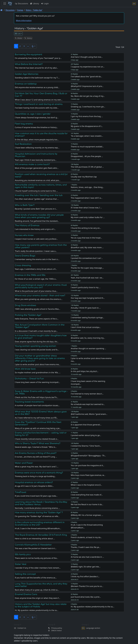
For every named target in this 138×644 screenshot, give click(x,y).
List (18, 34)
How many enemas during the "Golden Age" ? (39, 513)
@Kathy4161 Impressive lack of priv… (87, 86)
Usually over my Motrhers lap (84, 177)
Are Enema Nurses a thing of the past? (36, 453)
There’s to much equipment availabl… (87, 147)
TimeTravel (20, 492)
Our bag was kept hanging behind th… (88, 298)
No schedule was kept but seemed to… (88, 404)
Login (45, 4)
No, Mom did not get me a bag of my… (88, 96)
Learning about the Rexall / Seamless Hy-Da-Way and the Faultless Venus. (41, 503)
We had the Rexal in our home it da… (87, 504)
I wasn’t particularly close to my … (86, 287)
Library (34, 4)
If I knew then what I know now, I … (86, 208)
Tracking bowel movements (29, 402)
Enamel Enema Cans (26, 594)
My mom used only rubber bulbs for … (88, 217)
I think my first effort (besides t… (85, 577)
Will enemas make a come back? (32, 164)
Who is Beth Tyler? (25, 205)
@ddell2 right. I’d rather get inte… (86, 567)
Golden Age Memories (27, 74)
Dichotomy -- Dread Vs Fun (29, 379)
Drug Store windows (25, 305)
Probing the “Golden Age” (28, 315)
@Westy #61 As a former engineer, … (87, 515)
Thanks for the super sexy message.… (87, 268)
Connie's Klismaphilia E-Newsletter (33, 545)
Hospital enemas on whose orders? (34, 482)
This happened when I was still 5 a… (87, 198)
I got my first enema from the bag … (87, 116)
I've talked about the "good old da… (86, 77)
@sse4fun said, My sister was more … (87, 247)
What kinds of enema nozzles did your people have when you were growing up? (39, 216)
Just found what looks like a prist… (86, 597)
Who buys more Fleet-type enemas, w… (88, 475)
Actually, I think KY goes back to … (86, 308)
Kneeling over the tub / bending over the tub (39, 195)
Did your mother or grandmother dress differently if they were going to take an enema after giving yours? (40, 358)
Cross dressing (23, 265)
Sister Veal (21, 564)
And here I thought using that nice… (87, 57)
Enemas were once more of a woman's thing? (39, 473)
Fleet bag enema (24, 124)
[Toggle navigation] (5, 4)
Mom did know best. (25, 369)
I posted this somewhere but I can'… (87, 258)
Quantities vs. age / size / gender (33, 114)
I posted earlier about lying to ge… (86, 435)
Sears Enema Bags (25, 256)
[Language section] (134, 4)
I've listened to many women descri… (87, 394)
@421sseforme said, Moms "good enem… (89, 414)
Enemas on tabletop (26, 84)
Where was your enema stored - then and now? (40, 296)
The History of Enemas (27, 225)
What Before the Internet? (29, 64)
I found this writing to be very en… (86, 228)
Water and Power (24, 463)
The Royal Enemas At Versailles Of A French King (41, 535)
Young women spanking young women (35, 346)
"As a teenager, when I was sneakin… (87, 136)
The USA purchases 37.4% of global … (87, 167)
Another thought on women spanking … (88, 348)
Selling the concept (25, 574)
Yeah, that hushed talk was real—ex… (87, 278)
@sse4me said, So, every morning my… (88, 338)
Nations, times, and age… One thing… (87, 187)
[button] (33, 46)
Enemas (20, 10)
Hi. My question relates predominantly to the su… (93, 607)
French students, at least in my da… (86, 537)
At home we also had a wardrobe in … (87, 557)
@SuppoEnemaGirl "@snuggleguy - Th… (88, 456)
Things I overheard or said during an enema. (39, 104)
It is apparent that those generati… (86, 425)
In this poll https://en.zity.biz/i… (85, 371)
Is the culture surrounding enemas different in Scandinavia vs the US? (40, 524)
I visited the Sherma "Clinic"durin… (86, 446)
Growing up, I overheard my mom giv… (88, 107)
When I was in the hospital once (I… (86, 485)
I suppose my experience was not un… (88, 67)
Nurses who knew (24, 235)
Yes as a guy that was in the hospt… (86, 238)
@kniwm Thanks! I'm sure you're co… (87, 586)
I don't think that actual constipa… (86, 327)
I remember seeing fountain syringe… (87, 318)
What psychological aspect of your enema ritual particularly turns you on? (41, 286)
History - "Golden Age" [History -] (34, 10)
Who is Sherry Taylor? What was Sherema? (38, 443)
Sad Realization (23, 144)
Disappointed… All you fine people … (87, 156)
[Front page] (1, 10)
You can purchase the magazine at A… (88, 465)
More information (24, 21)
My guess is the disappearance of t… (87, 126)
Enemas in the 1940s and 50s (30, 275)
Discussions (21, 4)
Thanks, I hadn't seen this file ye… (86, 547)
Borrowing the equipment (28, 54)
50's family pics (23, 554)
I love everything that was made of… (87, 495)
